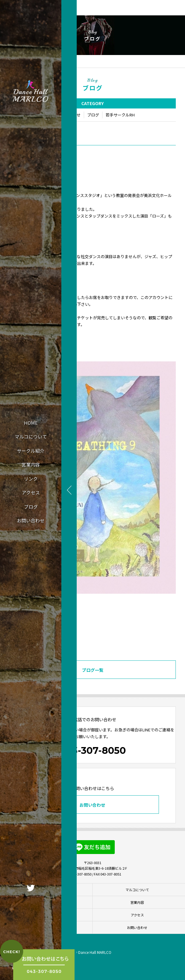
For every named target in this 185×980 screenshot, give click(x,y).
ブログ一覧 (93, 670)
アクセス (31, 492)
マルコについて (31, 437)
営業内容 (31, 464)
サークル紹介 (31, 451)
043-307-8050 (93, 751)
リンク (31, 479)
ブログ (31, 507)
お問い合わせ (31, 520)
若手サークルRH (120, 115)
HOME (31, 423)
